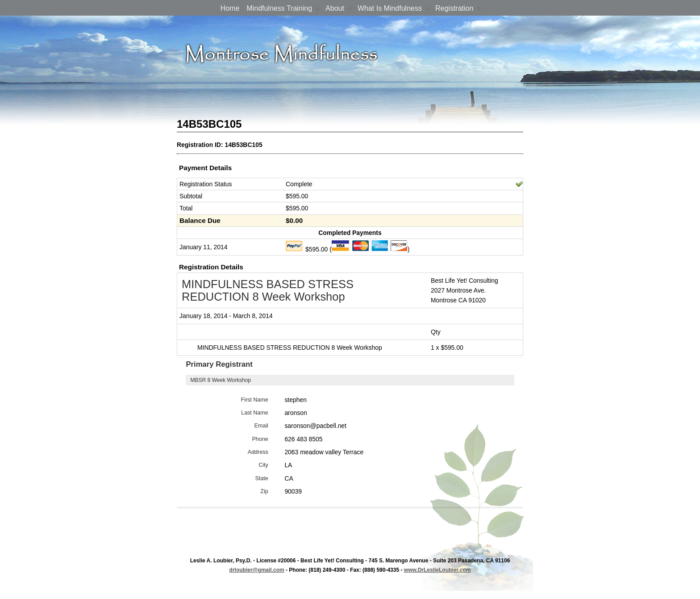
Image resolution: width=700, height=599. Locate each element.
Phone (260, 439)
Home (230, 8)
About (339, 10)
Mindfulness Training (283, 10)
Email (261, 426)
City (263, 465)
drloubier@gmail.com (257, 570)
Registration (458, 10)
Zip (264, 491)
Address (258, 452)
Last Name (255, 413)
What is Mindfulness (394, 10)
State (261, 478)
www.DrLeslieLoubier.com (437, 570)
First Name (255, 400)
